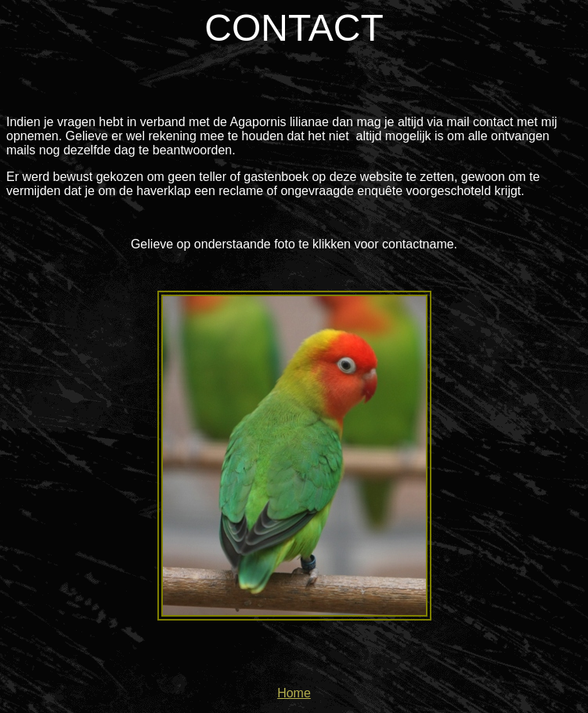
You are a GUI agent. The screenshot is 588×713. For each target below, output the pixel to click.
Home (294, 693)
